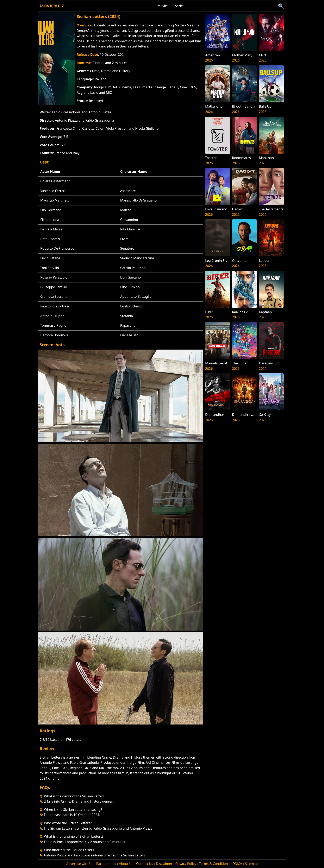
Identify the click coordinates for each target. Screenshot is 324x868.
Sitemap (251, 864)
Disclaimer (164, 864)
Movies (163, 6)
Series (180, 6)
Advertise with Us (80, 864)
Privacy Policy (186, 864)
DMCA (237, 864)
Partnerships (106, 864)
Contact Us (145, 864)
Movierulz (52, 6)
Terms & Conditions (214, 864)
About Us (126, 864)
